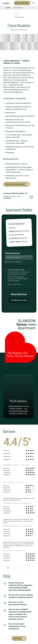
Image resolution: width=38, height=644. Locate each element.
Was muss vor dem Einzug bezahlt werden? (18, 603)
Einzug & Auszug (13, 253)
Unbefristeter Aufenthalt (15, 262)
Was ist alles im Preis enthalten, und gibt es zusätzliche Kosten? (21, 596)
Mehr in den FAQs (14, 284)
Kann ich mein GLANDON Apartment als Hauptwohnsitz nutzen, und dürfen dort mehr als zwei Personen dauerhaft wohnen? (20, 614)
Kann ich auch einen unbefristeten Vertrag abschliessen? (17, 626)
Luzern (17, 15)
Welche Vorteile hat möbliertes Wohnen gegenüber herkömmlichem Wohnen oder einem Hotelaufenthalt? (20, 586)
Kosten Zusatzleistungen (15, 184)
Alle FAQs (18, 639)
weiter (26, 567)
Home (17, 12)
